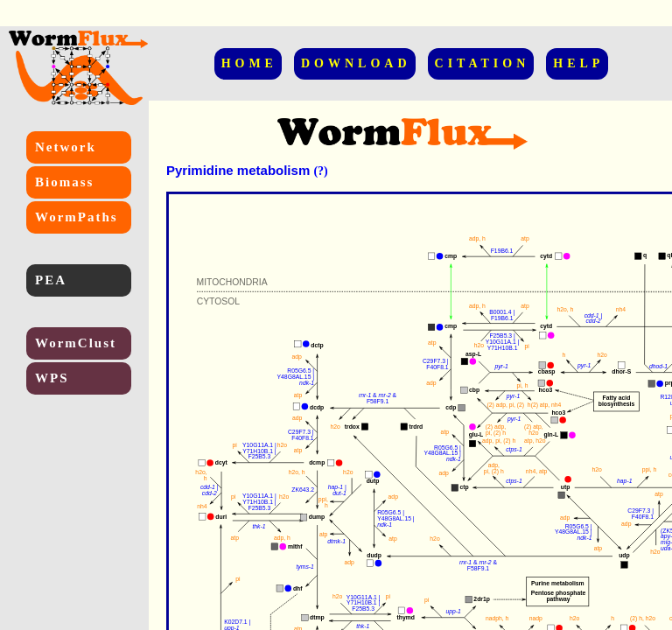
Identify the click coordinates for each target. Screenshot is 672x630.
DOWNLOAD (356, 63)
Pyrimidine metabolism (238, 170)
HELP (578, 63)
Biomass (64, 182)
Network (66, 147)
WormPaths (77, 217)
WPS (52, 378)
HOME (249, 63)
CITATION (483, 63)
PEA (51, 280)
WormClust (76, 343)
